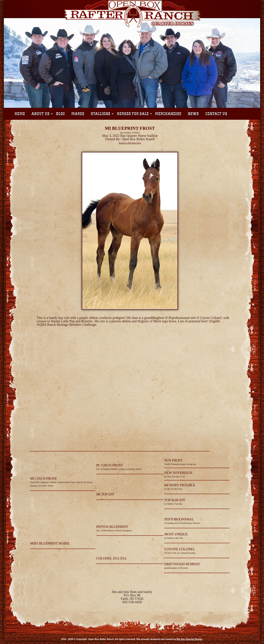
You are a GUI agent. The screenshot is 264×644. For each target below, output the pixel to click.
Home (20, 114)
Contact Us (216, 114)
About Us (40, 114)
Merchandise (168, 114)
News (193, 114)
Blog (60, 114)
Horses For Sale (133, 114)
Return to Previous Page (130, 143)
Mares (78, 114)
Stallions (101, 114)
